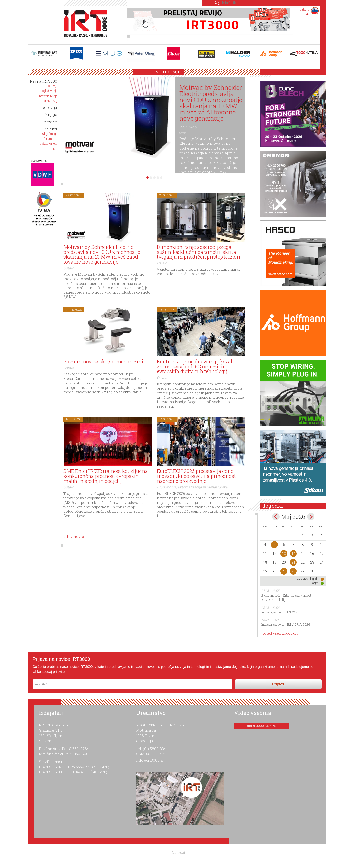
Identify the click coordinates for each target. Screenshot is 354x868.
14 (293, 554)
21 (293, 562)
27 (284, 571)
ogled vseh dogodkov (281, 633)
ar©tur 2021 (177, 853)
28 (293, 571)
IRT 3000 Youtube (264, 726)
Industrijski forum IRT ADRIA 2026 (286, 624)
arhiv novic (74, 536)
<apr (276, 517)
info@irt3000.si (150, 760)
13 (284, 554)
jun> (311, 517)
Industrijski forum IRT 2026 (280, 612)
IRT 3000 (84, 24)
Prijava (278, 684)
